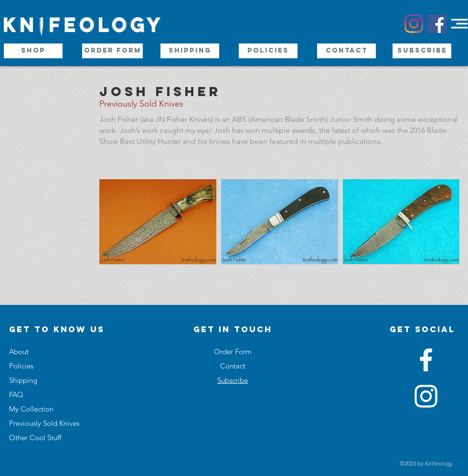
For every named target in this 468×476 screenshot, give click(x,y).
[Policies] (268, 51)
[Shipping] (190, 51)
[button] (459, 24)
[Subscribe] (422, 51)
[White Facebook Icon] (426, 360)
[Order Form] (112, 51)
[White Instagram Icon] (426, 396)
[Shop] (33, 51)
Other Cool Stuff (35, 438)
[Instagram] (414, 24)
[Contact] (346, 51)
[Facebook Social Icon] (437, 24)
